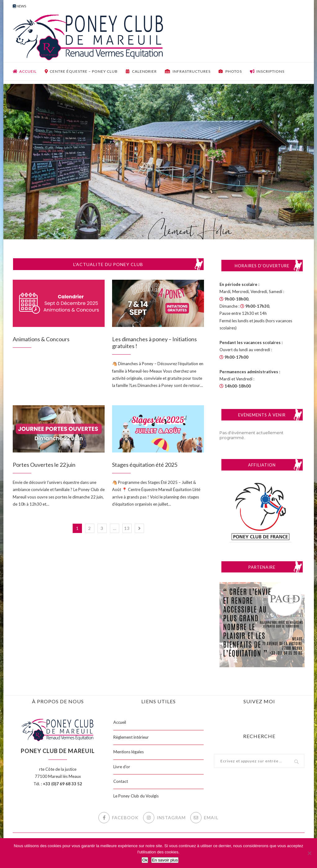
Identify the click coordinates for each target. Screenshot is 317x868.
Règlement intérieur (131, 737)
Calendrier (141, 71)
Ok (145, 860)
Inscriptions (267, 71)
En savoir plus (165, 860)
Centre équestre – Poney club (81, 71)
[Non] (309, 853)
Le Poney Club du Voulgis (136, 796)
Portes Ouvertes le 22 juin (44, 465)
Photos (230, 71)
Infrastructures (188, 71)
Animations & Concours (41, 339)
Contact (121, 781)
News (19, 6)
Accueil (25, 71)
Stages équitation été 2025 (145, 465)
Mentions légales (129, 752)
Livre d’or (122, 767)
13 (127, 528)
